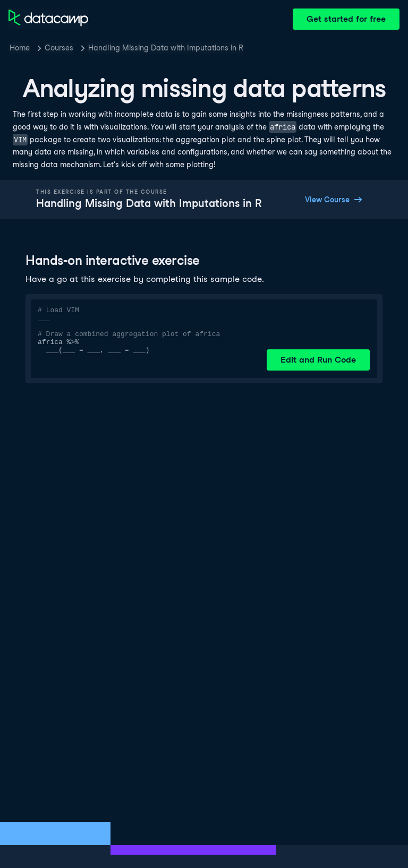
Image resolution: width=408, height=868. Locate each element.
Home (20, 48)
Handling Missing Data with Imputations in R (166, 48)
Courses (59, 48)
